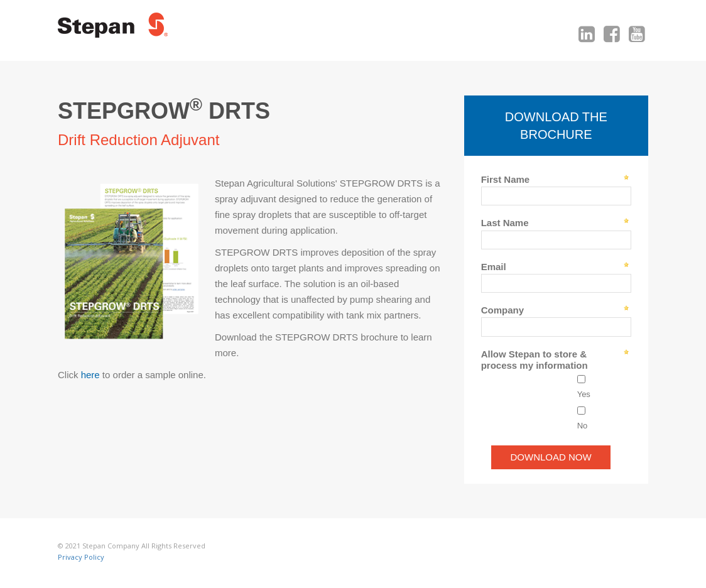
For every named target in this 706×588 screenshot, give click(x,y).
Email (494, 267)
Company (502, 310)
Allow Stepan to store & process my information (535, 360)
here (90, 375)
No (583, 426)
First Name (506, 179)
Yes (584, 394)
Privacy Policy (81, 557)
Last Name (505, 223)
